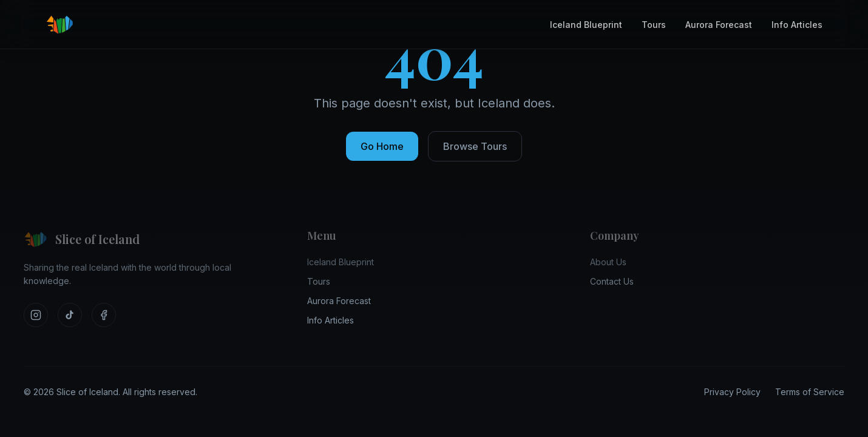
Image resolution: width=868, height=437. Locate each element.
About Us (608, 262)
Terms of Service (810, 392)
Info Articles (797, 25)
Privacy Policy (732, 392)
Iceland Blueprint (586, 25)
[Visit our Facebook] (104, 315)
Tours (654, 25)
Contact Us (612, 281)
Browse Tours (475, 146)
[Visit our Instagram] (36, 315)
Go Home (382, 146)
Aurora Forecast (719, 25)
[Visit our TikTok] (70, 315)
